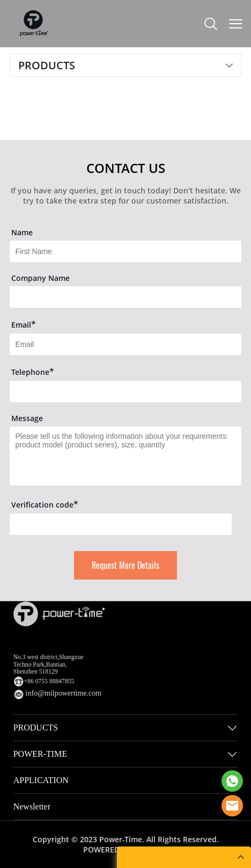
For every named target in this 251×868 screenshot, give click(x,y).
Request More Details (125, 565)
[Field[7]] (125, 251)
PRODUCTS (36, 728)
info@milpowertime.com (64, 693)
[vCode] (120, 524)
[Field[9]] (125, 344)
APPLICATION (41, 780)
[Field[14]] (125, 392)
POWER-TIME (40, 754)
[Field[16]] (125, 297)
